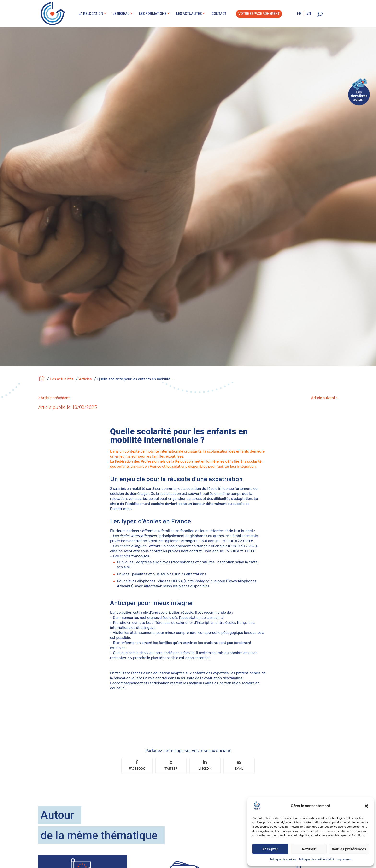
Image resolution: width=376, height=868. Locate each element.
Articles (85, 379)
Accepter (270, 849)
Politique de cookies (283, 859)
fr (299, 13)
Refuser (309, 849)
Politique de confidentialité (316, 859)
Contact (219, 14)
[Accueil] (42, 379)
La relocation (91, 14)
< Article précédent (54, 398)
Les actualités (189, 14)
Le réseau (121, 14)
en (309, 13)
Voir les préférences (349, 849)
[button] (366, 806)
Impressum (344, 859)
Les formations (153, 14)
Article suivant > (324, 398)
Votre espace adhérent (259, 14)
